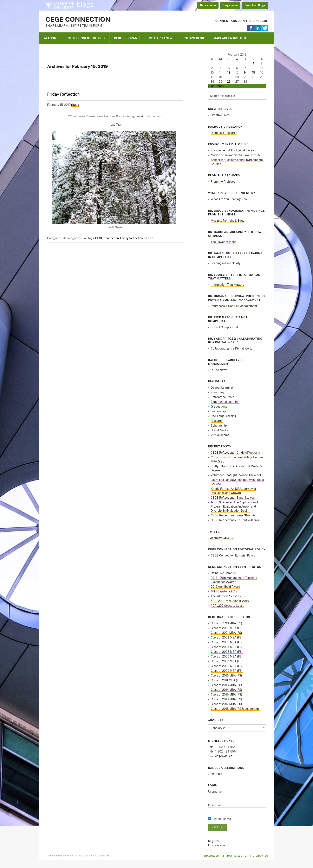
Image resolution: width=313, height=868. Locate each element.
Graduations (219, 407)
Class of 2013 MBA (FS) (226, 685)
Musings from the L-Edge (228, 221)
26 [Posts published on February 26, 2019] (229, 82)
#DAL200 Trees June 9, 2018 (230, 601)
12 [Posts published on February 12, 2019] (229, 73)
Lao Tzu (149, 238)
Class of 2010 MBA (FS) (226, 675)
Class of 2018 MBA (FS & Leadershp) (235, 709)
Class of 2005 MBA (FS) (227, 652)
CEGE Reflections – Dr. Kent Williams (235, 520)
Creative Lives (220, 115)
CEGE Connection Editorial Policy (233, 555)
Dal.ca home (208, 5)
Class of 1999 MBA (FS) (227, 623)
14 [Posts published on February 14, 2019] (245, 73)
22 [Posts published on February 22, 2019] (253, 77)
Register (214, 841)
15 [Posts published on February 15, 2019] (253, 73)
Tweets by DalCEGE (221, 538)
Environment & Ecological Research (235, 150)
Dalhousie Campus (223, 573)
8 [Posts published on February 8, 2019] (253, 68)
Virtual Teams (220, 435)
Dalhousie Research (224, 133)
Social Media (220, 430)
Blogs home (230, 5)
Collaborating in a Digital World (232, 348)
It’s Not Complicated (224, 327)
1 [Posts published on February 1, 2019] (254, 63)
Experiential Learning (225, 402)
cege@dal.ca (224, 756)
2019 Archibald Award (226, 587)
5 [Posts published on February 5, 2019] (229, 68)
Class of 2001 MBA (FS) (226, 633)
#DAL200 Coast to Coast (227, 606)
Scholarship (219, 426)
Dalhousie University (60, 5)
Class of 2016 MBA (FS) (226, 699)
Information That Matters (227, 285)
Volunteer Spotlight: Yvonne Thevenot (236, 475)
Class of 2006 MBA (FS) (227, 656)
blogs (85, 5)
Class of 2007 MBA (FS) (227, 661)
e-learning (218, 392)
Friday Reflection (64, 94)
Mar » (220, 86)
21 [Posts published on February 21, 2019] (245, 77)
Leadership (218, 411)
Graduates (260, 856)
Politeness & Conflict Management (234, 306)
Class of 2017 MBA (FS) (226, 704)
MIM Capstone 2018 (224, 591)
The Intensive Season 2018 (229, 596)
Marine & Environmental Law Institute (236, 155)
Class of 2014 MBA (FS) (226, 690)
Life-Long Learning (224, 416)
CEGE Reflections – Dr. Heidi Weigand (236, 453)
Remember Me (220, 819)
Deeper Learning (222, 388)
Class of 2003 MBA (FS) (227, 642)
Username (215, 792)
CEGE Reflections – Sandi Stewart (233, 498)
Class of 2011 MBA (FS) (226, 680)
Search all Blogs (255, 5)
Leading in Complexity (226, 263)
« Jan (211, 86)
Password (215, 805)
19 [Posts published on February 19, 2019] (229, 77)
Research (217, 421)
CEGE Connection (78, 19)
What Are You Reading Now (229, 199)
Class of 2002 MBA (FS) (227, 637)
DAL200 (216, 774)
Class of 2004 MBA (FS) (227, 647)
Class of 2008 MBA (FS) (227, 666)
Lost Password (218, 845)
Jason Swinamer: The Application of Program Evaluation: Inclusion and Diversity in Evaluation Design (234, 507)
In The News (219, 370)
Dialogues (212, 856)
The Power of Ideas (224, 242)
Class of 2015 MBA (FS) (227, 694)
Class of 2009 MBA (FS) (227, 671)
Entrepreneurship (223, 397)
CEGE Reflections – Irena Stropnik (233, 515)
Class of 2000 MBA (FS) (227, 628)
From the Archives (223, 182)
